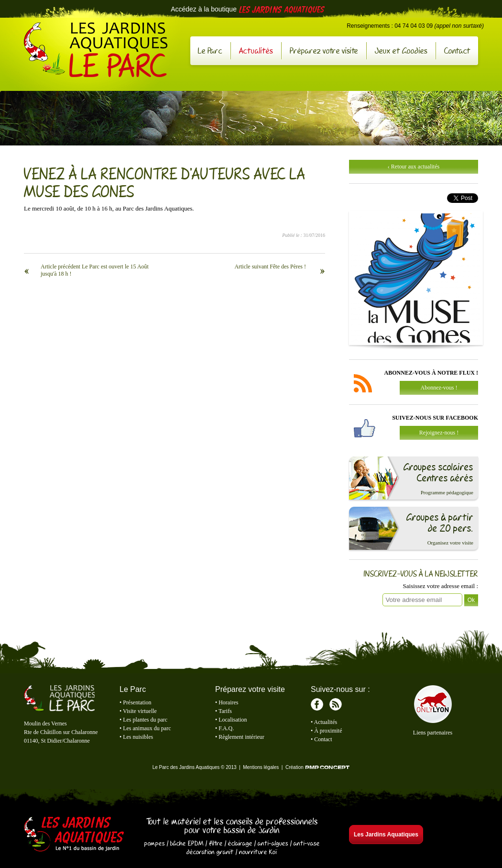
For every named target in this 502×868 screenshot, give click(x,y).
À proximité (328, 731)
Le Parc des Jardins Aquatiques (96, 50)
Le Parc (210, 50)
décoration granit (210, 852)
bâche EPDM (187, 843)
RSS (336, 704)
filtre (216, 843)
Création (317, 767)
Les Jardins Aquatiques (74, 835)
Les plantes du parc (145, 720)
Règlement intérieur (241, 737)
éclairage (240, 843)
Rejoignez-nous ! (439, 433)
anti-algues (273, 843)
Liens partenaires (433, 733)
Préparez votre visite (324, 50)
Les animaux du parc (147, 728)
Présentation (137, 702)
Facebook (317, 704)
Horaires (228, 702)
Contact (457, 50)
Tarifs (225, 711)
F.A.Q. (226, 728)
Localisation (233, 720)
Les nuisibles (138, 737)
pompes (155, 843)
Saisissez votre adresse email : (441, 586)
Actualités (256, 50)
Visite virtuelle (140, 711)
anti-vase (307, 843)
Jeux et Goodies (401, 50)
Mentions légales (261, 767)
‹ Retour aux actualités (414, 167)
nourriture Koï (258, 852)
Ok (471, 600)
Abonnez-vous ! (439, 388)
